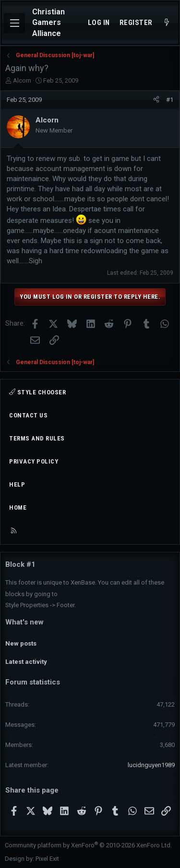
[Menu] (14, 23)
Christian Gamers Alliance (48, 23)
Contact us (28, 415)
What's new (24, 622)
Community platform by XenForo (88, 845)
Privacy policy (34, 461)
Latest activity (26, 662)
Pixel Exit (47, 859)
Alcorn (22, 80)
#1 (170, 100)
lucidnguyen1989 (151, 765)
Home (18, 507)
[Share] (156, 100)
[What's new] (167, 23)
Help (17, 484)
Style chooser (37, 392)
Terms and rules (37, 438)
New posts (21, 643)
